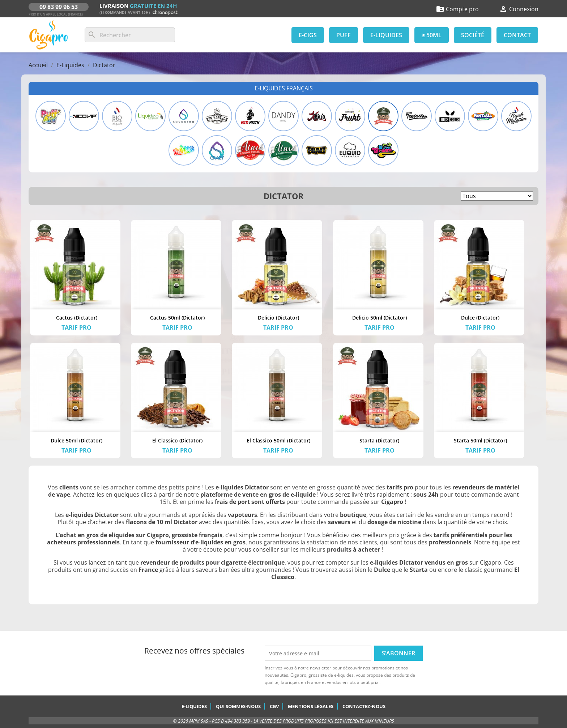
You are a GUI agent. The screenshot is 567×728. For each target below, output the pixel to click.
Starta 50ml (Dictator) (480, 440)
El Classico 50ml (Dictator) (278, 440)
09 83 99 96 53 (59, 7)
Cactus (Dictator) (77, 318)
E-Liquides (386, 35)
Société (473, 35)
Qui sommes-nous (238, 706)
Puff (344, 35)
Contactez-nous (364, 706)
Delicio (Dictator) (278, 318)
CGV (274, 706)
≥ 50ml (432, 35)
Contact (517, 35)
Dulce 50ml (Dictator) (76, 440)
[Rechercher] (130, 35)
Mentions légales (311, 706)
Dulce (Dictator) (480, 318)
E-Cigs (308, 35)
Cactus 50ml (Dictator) (177, 318)
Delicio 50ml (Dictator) (380, 318)
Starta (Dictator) (379, 440)
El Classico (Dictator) (177, 440)
